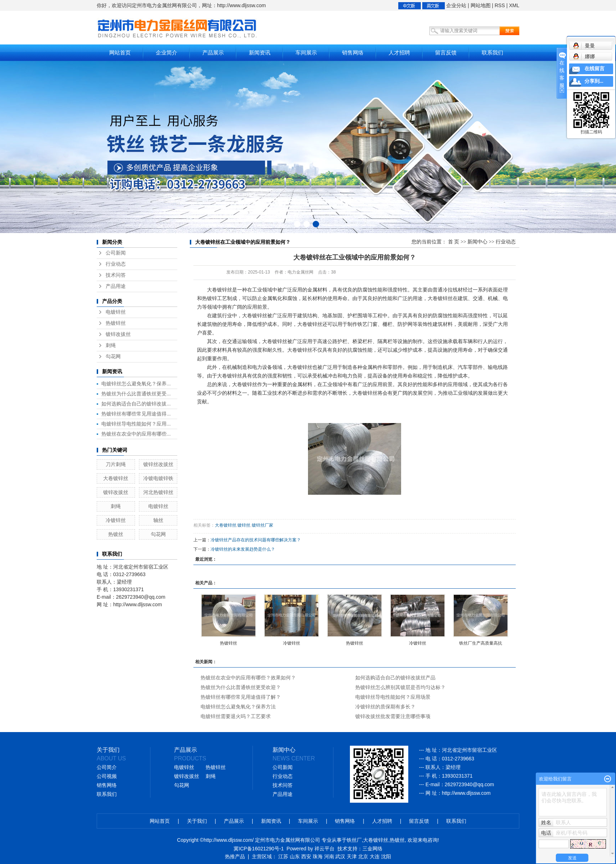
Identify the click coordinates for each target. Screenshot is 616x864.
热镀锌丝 (116, 323)
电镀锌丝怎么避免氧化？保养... (136, 384)
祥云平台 (324, 849)
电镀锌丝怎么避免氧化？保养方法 (238, 707)
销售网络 (353, 53)
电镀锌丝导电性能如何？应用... (136, 424)
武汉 (340, 856)
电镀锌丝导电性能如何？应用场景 (393, 697)
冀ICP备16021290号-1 (259, 849)
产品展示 (213, 53)
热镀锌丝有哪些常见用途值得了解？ (241, 697)
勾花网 (113, 357)
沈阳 (386, 856)
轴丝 (158, 520)
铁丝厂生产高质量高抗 (481, 643)
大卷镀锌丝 (116, 478)
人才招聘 (399, 53)
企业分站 (456, 5)
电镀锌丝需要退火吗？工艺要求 (236, 716)
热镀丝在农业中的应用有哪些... (136, 434)
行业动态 (116, 264)
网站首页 (120, 53)
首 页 (454, 242)
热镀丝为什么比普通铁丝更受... (136, 394)
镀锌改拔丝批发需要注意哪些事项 (393, 716)
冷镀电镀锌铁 (158, 478)
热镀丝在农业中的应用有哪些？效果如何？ (248, 678)
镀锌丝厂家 (263, 525)
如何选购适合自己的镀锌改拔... (136, 404)
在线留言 (595, 69)
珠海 (318, 856)
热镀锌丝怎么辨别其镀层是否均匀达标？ (400, 687)
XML (514, 5)
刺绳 (111, 345)
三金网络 (372, 849)
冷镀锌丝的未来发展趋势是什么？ (243, 549)
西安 (306, 856)
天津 (352, 856)
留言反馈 (446, 53)
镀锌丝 (244, 525)
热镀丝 (116, 534)
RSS (500, 5)
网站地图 (481, 5)
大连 (375, 856)
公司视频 (107, 776)
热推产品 (235, 856)
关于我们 (197, 821)
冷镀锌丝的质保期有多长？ (385, 707)
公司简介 (107, 767)
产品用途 (116, 286)
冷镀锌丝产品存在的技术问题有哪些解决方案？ (256, 540)
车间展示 (306, 53)
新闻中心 (477, 242)
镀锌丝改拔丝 (158, 464)
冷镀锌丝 (116, 520)
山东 (295, 856)
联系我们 (492, 53)
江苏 (283, 856)
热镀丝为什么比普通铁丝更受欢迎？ (241, 687)
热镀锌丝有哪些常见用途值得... (136, 414)
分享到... (594, 81)
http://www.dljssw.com (466, 793)
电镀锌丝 (116, 312)
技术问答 (116, 275)
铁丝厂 (354, 840)
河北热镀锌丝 (158, 492)
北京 (363, 856)
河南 (329, 856)
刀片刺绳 (116, 464)
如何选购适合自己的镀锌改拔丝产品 (395, 678)
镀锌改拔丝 (118, 334)
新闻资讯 (260, 53)
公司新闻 (116, 253)
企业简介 (167, 53)
